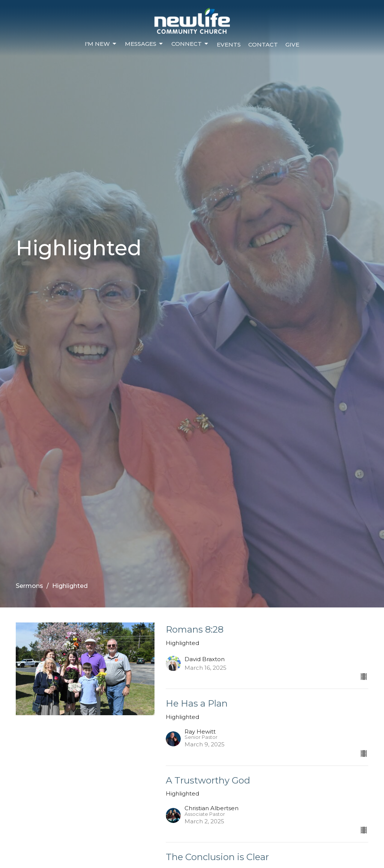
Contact (263, 44)
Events (229, 44)
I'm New (101, 44)
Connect (190, 44)
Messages (144, 44)
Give (292, 44)
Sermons (29, 586)
